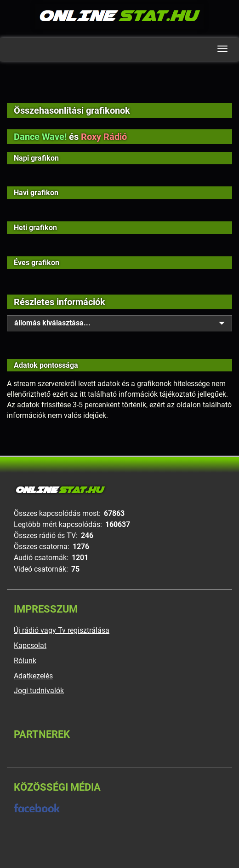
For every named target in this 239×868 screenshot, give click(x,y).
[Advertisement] (119, 88)
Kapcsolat (30, 645)
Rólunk (25, 661)
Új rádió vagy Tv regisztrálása (62, 630)
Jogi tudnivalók (39, 691)
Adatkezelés (33, 676)
